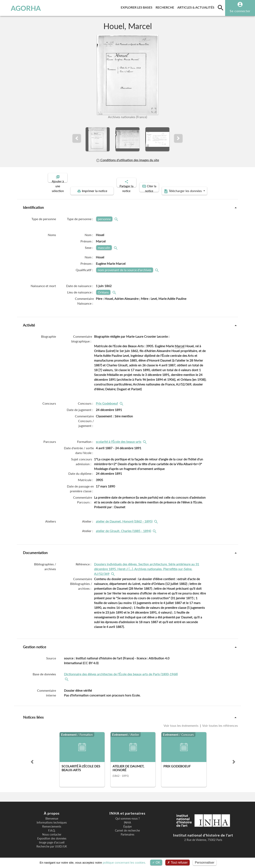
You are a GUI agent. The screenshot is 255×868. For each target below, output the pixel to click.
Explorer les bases (137, 7)
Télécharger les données (173, 188)
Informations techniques (52, 819)
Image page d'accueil (52, 839)
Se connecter (240, 11)
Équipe (127, 823)
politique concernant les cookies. (124, 863)
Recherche (166, 7)
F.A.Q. (52, 827)
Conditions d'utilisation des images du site (127, 160)
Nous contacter (52, 831)
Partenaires (127, 831)
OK (156, 863)
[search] (221, 8)
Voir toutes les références (220, 722)
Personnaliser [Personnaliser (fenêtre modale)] (205, 863)
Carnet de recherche (127, 827)
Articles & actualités (197, 7)
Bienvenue (52, 815)
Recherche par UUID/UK (52, 843)
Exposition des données (52, 835)
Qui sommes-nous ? (127, 815)
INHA (127, 819)
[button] (77, 138)
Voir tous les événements (181, 722)
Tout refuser (178, 863)
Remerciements (52, 823)
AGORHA (23, 8)
